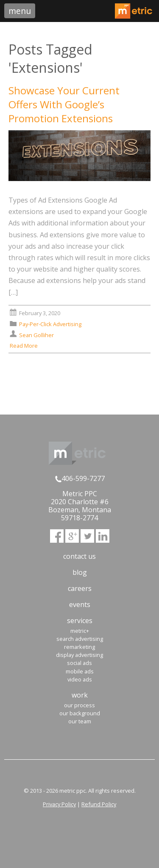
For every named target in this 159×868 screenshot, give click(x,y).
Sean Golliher (36, 335)
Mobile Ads (80, 671)
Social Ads (79, 663)
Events (80, 604)
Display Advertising (79, 655)
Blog (80, 572)
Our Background (80, 713)
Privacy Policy (59, 804)
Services (80, 621)
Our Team (80, 721)
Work (80, 695)
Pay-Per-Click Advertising (50, 324)
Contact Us (79, 556)
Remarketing (79, 647)
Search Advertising (80, 639)
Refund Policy (99, 804)
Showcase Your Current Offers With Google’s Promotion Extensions (64, 104)
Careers (80, 588)
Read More (28, 346)
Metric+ (80, 631)
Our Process (79, 705)
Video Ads (80, 679)
